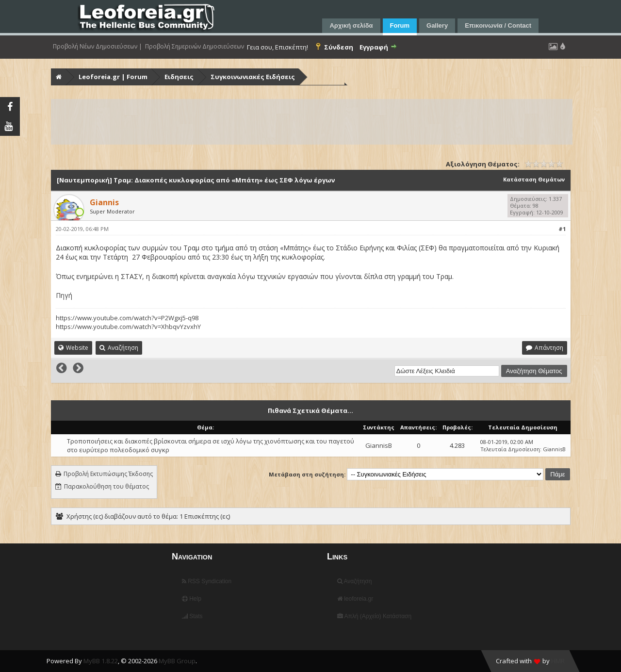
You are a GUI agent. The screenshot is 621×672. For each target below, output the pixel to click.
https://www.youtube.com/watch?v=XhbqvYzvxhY (128, 327)
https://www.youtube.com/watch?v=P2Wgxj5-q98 (127, 318)
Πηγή (64, 295)
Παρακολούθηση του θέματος (106, 486)
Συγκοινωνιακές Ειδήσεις (253, 77)
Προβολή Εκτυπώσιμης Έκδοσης (108, 474)
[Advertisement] (312, 122)
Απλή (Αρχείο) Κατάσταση (374, 616)
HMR (558, 661)
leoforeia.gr (355, 599)
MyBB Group (177, 661)
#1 (562, 229)
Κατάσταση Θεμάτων (534, 179)
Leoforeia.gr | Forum (113, 77)
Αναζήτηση (355, 581)
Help (192, 599)
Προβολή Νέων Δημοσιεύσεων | (98, 47)
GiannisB (379, 445)
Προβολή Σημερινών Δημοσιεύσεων (195, 47)
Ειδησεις (179, 77)
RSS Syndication (207, 581)
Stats (192, 616)
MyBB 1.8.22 (101, 661)
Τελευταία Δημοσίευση (510, 449)
